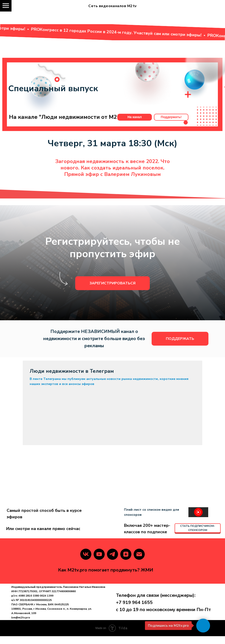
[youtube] (99, 562)
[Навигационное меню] (6, 6)
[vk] (86, 562)
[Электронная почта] (139, 562)
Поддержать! (171, 125)
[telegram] (112, 562)
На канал (135, 125)
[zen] (126, 562)
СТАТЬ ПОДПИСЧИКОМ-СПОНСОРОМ (198, 536)
